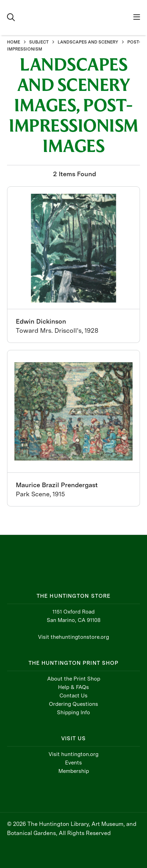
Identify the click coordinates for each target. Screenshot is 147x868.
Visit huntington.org (73, 754)
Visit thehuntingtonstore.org (73, 637)
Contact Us (73, 696)
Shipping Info (73, 713)
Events (73, 763)
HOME (14, 42)
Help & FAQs (73, 687)
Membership (74, 771)
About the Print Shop (74, 679)
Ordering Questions (73, 704)
